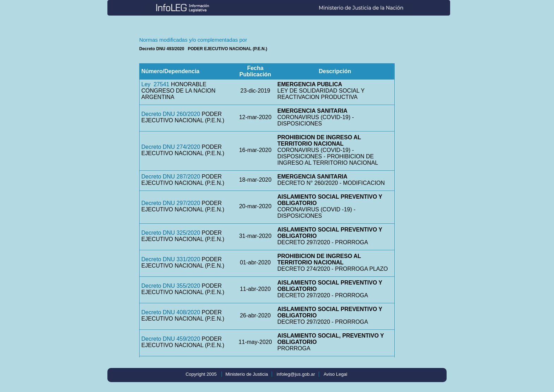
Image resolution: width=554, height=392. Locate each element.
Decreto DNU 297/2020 (171, 203)
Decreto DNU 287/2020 (171, 177)
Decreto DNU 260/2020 (171, 114)
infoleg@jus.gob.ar (296, 374)
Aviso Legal (335, 374)
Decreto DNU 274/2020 (171, 147)
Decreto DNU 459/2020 (171, 339)
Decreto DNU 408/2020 (171, 312)
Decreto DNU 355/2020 (171, 286)
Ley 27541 (155, 84)
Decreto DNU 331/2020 (171, 259)
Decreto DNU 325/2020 (171, 233)
